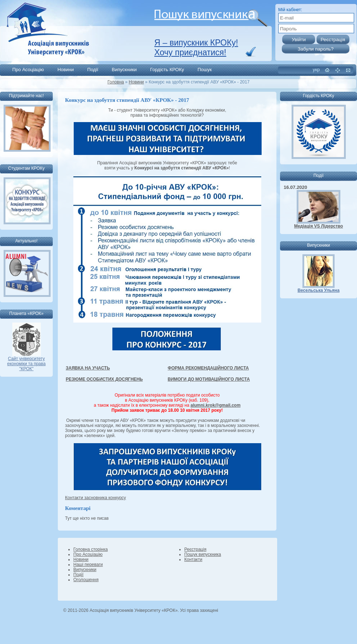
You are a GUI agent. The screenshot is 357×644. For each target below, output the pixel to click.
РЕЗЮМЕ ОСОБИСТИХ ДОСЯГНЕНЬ (104, 379)
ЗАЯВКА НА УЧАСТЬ (88, 368)
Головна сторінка (91, 549)
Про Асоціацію (28, 70)
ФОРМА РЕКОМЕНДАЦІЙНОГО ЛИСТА (208, 368)
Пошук (205, 70)
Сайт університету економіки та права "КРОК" (26, 362)
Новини (66, 70)
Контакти (193, 559)
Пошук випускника (203, 554)
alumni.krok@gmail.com (215, 405)
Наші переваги (88, 565)
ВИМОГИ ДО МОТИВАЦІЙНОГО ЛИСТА (209, 379)
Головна (116, 82)
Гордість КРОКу (167, 70)
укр (316, 70)
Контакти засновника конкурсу (96, 498)
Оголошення (86, 580)
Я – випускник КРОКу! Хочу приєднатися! (196, 47)
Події (93, 70)
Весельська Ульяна (318, 290)
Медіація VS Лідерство (319, 226)
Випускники (124, 70)
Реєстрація (195, 549)
